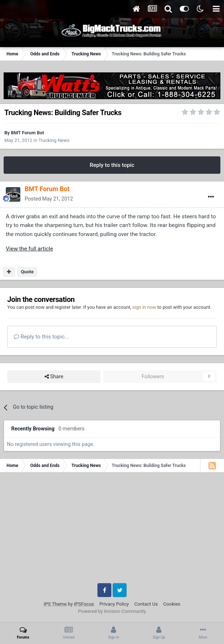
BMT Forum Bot (27, 133)
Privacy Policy (114, 604)
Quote (27, 272)
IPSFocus (84, 604)
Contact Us (146, 604)
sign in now (144, 307)
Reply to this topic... (42, 337)
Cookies (172, 604)
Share (54, 377)
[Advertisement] (112, 530)
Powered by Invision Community (112, 611)
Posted (49, 199)
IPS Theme (55, 604)
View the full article (29, 249)
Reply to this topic (112, 165)
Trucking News (54, 140)
